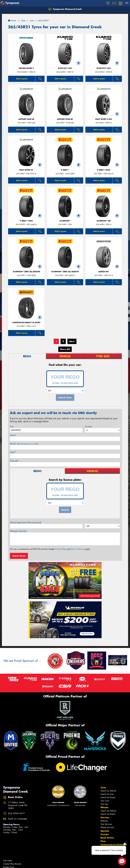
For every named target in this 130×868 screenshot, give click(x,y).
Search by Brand (108, 797)
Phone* (24, 444)
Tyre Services (106, 824)
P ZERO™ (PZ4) (104, 170)
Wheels (104, 807)
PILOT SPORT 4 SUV (104, 119)
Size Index (8, 861)
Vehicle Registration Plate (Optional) (26, 523)
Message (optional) (18, 531)
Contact (105, 834)
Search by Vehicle (108, 791)
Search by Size (107, 794)
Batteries (104, 821)
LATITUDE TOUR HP (26, 119)
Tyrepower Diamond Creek (65, 9)
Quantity (88, 427)
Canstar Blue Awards (12, 864)
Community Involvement (114, 845)
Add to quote (22, 79)
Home (12, 21)
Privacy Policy (61, 549)
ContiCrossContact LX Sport (26, 323)
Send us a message (17, 819)
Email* (13, 452)
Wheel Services (107, 827)
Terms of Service (78, 549)
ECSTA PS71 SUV (65, 68)
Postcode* (14, 461)
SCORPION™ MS (104, 221)
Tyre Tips (104, 804)
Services (105, 817)
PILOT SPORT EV (26, 170)
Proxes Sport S (26, 68)
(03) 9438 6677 (16, 813)
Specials (105, 831)
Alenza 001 (104, 272)
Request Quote (19, 556)
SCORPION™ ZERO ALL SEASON (26, 272)
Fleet (103, 841)
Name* (13, 435)
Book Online (107, 838)
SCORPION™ (65, 221)
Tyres (103, 787)
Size (12, 427)
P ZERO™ (65, 170)
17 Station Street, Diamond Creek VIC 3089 (18, 805)
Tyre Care (105, 801)
